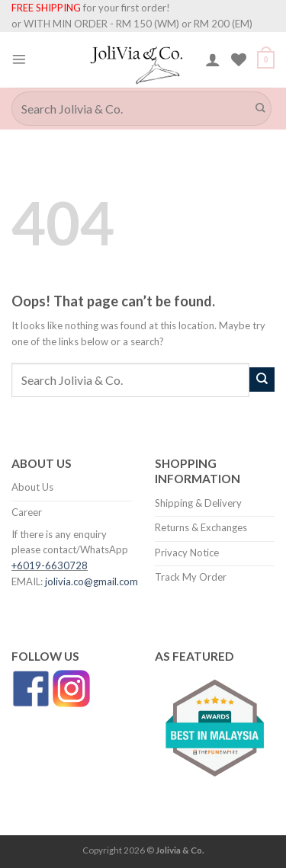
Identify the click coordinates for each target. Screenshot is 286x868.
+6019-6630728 (50, 565)
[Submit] (261, 108)
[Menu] (19, 59)
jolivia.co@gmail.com (92, 581)
